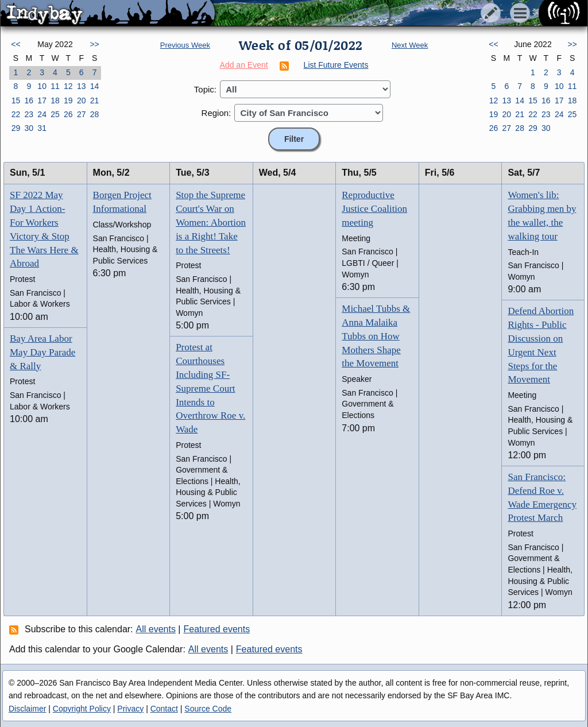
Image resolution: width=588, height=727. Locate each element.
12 (68, 86)
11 (55, 86)
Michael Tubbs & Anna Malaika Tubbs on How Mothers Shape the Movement (376, 336)
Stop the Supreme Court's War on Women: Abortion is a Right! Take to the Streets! (211, 222)
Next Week (410, 45)
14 (95, 86)
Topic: (205, 89)
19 (68, 100)
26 (68, 114)
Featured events (217, 629)
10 (42, 86)
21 (95, 100)
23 (29, 114)
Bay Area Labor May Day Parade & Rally (42, 352)
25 (55, 114)
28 (95, 114)
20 (82, 100)
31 (42, 128)
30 (29, 128)
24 (42, 114)
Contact (164, 709)
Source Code (208, 709)
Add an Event (244, 65)
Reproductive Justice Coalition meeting (374, 209)
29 (16, 128)
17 (42, 100)
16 (29, 100)
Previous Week (185, 45)
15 (16, 100)
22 (16, 114)
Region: (216, 113)
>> (94, 44)
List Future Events (336, 65)
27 (82, 114)
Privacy (130, 709)
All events (156, 629)
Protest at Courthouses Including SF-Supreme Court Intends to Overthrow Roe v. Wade (210, 388)
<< (16, 44)
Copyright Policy (82, 709)
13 (82, 86)
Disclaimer (27, 709)
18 (55, 100)
